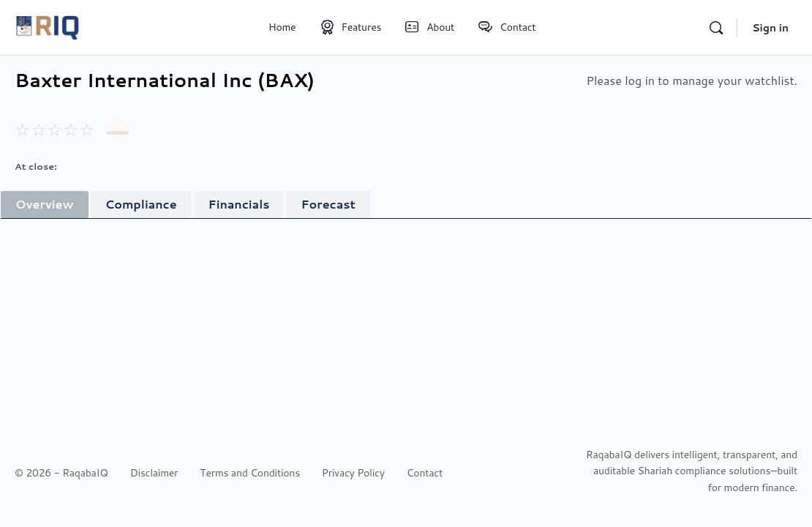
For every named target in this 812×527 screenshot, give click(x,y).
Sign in (770, 28)
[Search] (716, 28)
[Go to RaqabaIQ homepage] (48, 26)
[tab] (45, 205)
